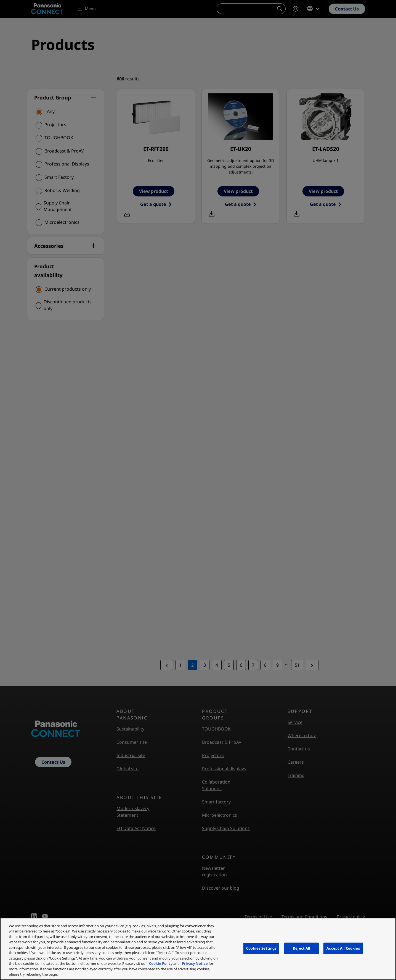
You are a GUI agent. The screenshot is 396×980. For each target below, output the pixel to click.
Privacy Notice (195, 963)
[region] (198, 949)
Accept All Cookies (343, 948)
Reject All (301, 948)
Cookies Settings (261, 948)
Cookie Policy (161, 963)
